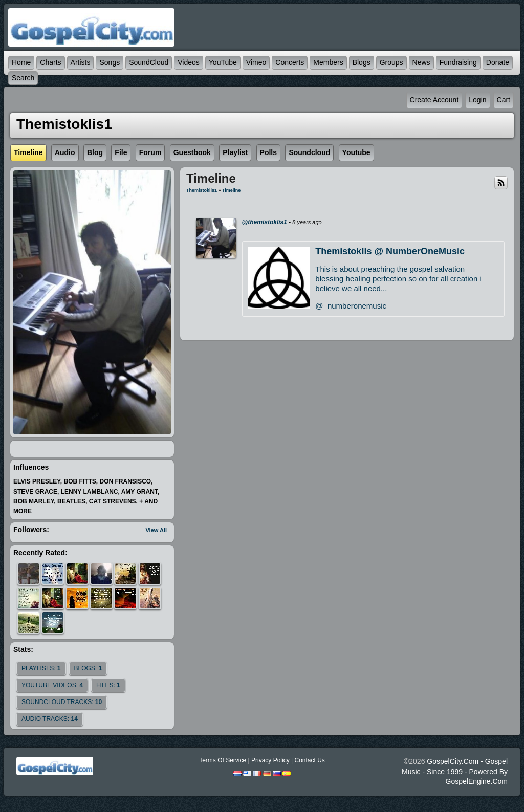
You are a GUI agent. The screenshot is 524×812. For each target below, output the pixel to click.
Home (21, 62)
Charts (50, 62)
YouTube (223, 62)
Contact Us (309, 760)
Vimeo (256, 62)
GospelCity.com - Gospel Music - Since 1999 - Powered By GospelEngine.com (455, 771)
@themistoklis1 (265, 222)
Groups (391, 62)
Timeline (231, 190)
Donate (498, 62)
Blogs (362, 62)
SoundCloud (149, 62)
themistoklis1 (202, 190)
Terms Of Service (223, 760)
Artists (81, 62)
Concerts (290, 62)
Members (328, 62)
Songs (110, 62)
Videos (189, 62)
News (421, 62)
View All (156, 530)
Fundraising (458, 62)
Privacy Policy (270, 760)
